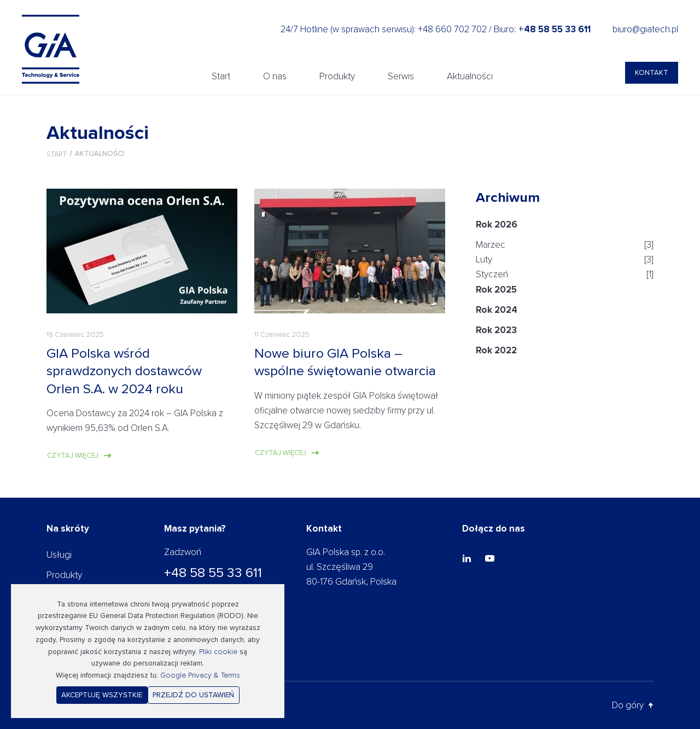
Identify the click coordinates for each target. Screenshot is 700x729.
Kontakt (652, 73)
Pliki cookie (218, 652)
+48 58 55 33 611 (213, 573)
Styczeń (492, 274)
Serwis (401, 76)
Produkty (337, 76)
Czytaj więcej (73, 456)
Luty (484, 259)
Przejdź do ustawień (193, 695)
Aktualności (470, 76)
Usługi (59, 555)
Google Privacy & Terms (200, 675)
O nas (275, 76)
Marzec (491, 245)
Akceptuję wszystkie (102, 695)
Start (221, 76)
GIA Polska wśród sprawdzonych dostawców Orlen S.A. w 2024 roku (124, 371)
